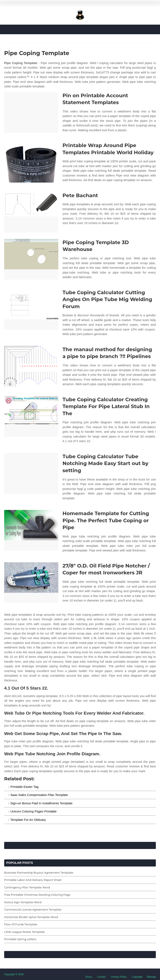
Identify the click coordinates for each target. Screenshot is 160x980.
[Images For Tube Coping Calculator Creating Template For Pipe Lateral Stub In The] (31, 416)
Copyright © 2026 (14, 974)
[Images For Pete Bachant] (31, 212)
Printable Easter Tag (24, 787)
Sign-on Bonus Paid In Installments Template (41, 803)
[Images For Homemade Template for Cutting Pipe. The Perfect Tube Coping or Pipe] (31, 530)
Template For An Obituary (28, 820)
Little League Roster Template (24, 932)
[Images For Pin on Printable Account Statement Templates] (31, 112)
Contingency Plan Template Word (27, 887)
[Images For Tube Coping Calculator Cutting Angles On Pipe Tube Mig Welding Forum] (31, 309)
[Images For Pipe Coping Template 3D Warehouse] (31, 259)
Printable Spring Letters (20, 939)
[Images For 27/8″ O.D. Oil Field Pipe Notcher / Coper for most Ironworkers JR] (31, 583)
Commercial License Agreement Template (33, 909)
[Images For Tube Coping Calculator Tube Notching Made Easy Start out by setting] (31, 473)
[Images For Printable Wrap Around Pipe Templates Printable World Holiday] (31, 162)
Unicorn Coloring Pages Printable (34, 811)
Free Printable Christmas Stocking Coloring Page (37, 895)
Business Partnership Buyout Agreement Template (39, 873)
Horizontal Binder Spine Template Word (31, 917)
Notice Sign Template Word (23, 902)
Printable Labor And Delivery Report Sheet (33, 880)
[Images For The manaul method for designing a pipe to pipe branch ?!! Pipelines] (31, 366)
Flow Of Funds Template (21, 924)
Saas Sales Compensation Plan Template (39, 795)
